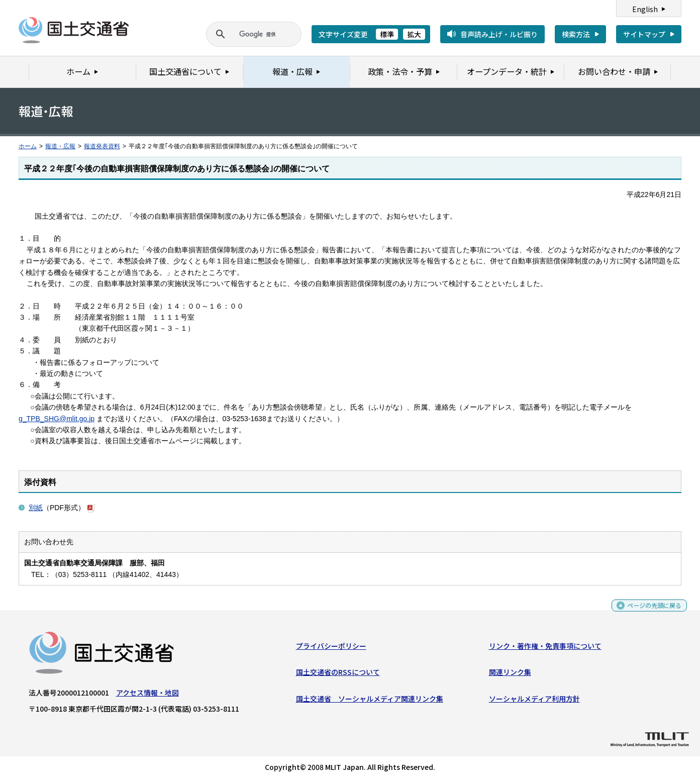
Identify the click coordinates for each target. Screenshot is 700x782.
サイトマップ (644, 34)
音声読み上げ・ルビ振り (499, 34)
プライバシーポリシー (331, 648)
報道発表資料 (102, 146)
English (645, 9)
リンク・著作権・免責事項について (545, 648)
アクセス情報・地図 (147, 695)
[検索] (242, 34)
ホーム (28, 146)
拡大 (414, 34)
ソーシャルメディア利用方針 (534, 701)
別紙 (36, 508)
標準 (387, 34)
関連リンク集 (510, 674)
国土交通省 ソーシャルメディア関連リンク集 (370, 701)
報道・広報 (60, 146)
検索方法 (576, 34)
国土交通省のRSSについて (338, 674)
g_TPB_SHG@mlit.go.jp (57, 419)
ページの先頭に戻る (651, 612)
